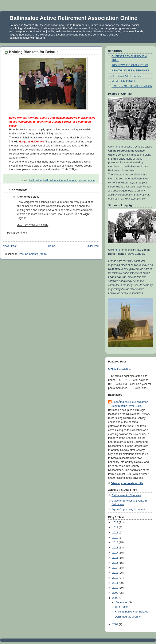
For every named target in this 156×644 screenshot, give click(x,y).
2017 (116, 553)
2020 (116, 538)
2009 (116, 593)
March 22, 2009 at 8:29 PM (32, 225)
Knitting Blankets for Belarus (132, 612)
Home (52, 246)
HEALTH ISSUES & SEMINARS (130, 71)
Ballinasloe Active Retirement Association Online (73, 18)
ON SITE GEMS (119, 369)
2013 (116, 573)
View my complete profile (127, 483)
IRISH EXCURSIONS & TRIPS (130, 65)
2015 (116, 563)
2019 (116, 543)
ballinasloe (35, 180)
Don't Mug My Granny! (128, 617)
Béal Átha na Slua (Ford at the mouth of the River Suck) (130, 404)
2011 (116, 583)
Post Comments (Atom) (33, 254)
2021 (116, 533)
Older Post (93, 246)
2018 (116, 548)
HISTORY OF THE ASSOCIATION (132, 86)
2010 (116, 588)
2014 (116, 568)
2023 (116, 522)
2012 (116, 578)
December (122, 602)
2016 (116, 558)
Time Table (121, 607)
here (117, 147)
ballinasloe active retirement (59, 180)
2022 (116, 528)
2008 (116, 598)
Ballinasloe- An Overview (126, 495)
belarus (82, 180)
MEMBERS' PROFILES (125, 81)
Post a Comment (17, 233)
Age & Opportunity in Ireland (128, 510)
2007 (116, 624)
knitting (92, 180)
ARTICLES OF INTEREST (127, 76)
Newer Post (10, 246)
